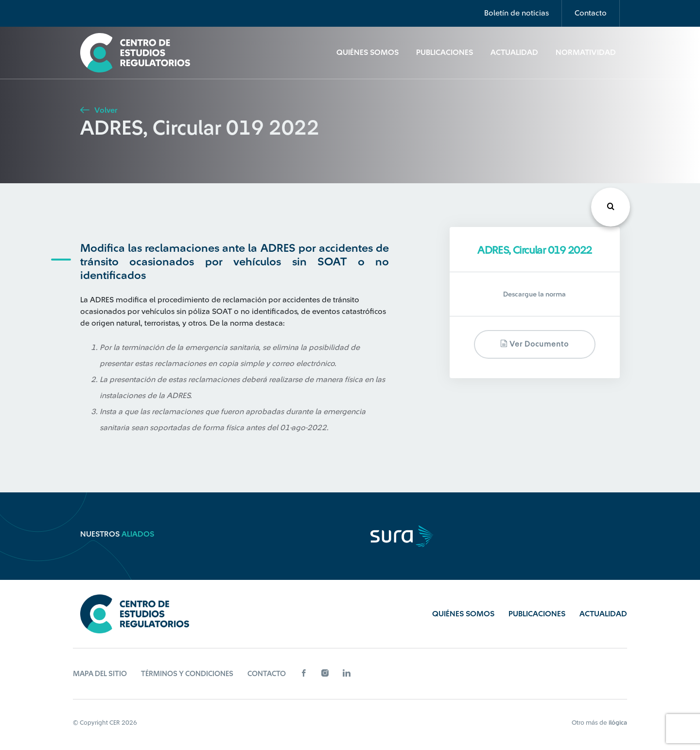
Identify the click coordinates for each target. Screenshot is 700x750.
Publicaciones (445, 52)
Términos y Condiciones (187, 674)
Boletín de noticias (516, 13)
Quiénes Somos (367, 52)
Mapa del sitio (100, 674)
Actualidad (514, 52)
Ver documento (534, 344)
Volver (99, 110)
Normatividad (586, 52)
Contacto (591, 13)
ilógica (618, 723)
